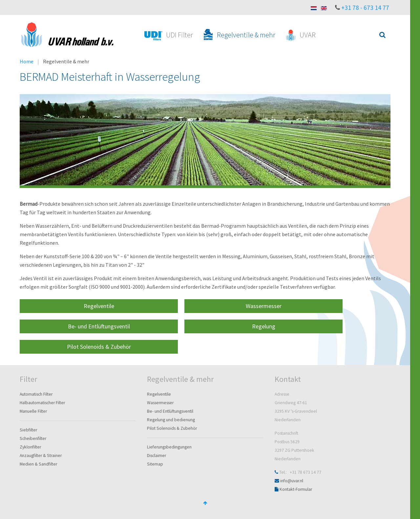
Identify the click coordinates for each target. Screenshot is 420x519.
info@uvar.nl (292, 481)
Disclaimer (157, 456)
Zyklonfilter (30, 447)
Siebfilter (28, 430)
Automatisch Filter (36, 394)
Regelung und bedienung (171, 420)
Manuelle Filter (33, 411)
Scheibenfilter (33, 438)
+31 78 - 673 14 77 (365, 8)
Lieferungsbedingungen (169, 447)
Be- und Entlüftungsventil (99, 326)
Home (27, 61)
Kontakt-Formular (296, 489)
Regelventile (99, 306)
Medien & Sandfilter (38, 464)
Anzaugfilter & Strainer (41, 456)
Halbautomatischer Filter (42, 403)
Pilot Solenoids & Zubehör (99, 347)
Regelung (264, 326)
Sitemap (155, 464)
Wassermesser (264, 306)
